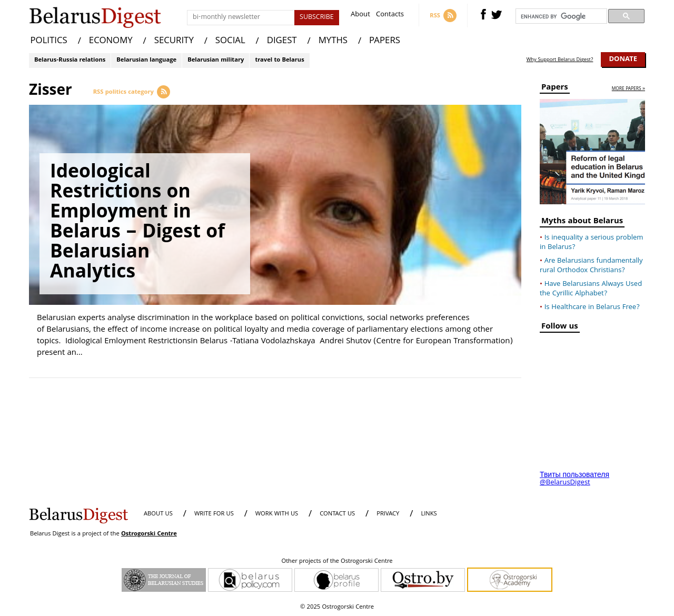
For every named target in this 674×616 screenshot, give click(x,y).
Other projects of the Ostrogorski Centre (337, 562)
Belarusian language (146, 60)
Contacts (390, 16)
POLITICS (49, 41)
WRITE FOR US (214, 514)
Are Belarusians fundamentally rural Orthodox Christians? (591, 266)
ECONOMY (111, 41)
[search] (560, 16)
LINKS (429, 514)
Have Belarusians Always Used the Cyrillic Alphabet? (591, 289)
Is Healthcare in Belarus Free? (592, 307)
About (360, 16)
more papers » (628, 89)
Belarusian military (216, 60)
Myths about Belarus (582, 222)
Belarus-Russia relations (70, 60)
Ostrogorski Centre (149, 534)
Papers (555, 89)
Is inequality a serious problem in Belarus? (591, 243)
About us (158, 514)
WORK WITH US (277, 514)
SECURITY (174, 41)
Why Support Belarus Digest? (560, 60)
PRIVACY (388, 514)
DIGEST (282, 41)
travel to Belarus (279, 60)
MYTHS (333, 41)
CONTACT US (337, 514)
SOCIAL (230, 41)
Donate (623, 59)
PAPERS (385, 41)
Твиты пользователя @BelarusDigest (574, 479)
